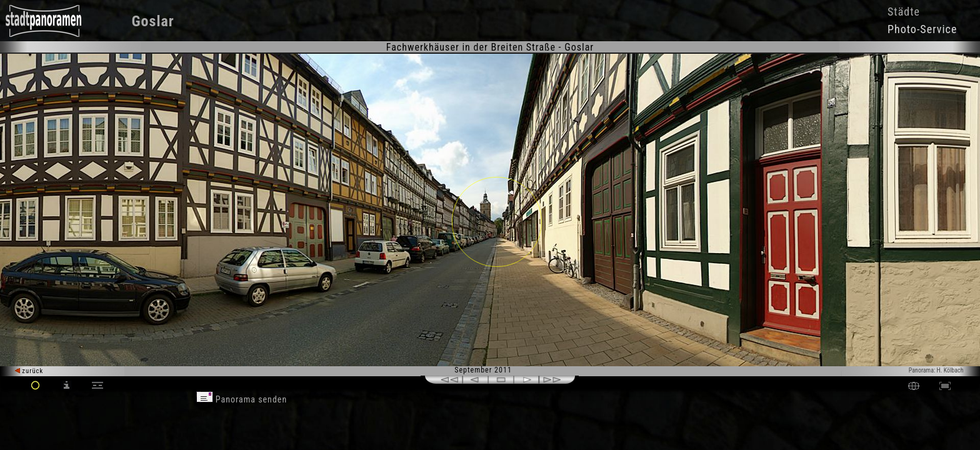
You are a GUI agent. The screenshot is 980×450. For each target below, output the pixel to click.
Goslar (153, 21)
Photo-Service (922, 29)
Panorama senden (242, 399)
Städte (904, 12)
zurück (29, 371)
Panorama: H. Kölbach (936, 370)
